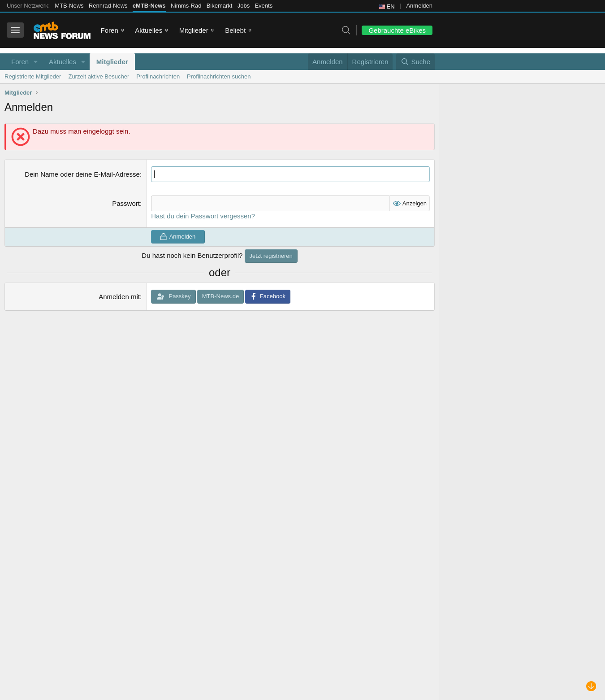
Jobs (244, 6)
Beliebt (235, 30)
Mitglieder (194, 30)
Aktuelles (149, 30)
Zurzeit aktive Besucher (99, 76)
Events (264, 6)
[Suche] (415, 62)
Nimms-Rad (186, 6)
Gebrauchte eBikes (397, 30)
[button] (36, 62)
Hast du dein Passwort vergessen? (203, 216)
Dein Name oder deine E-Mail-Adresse (82, 174)
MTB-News (69, 6)
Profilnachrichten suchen (219, 76)
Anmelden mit (119, 297)
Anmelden (419, 6)
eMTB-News (149, 6)
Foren (110, 30)
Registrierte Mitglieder (33, 76)
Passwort (126, 203)
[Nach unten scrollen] (591, 686)
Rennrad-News (108, 6)
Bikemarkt (220, 6)
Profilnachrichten (158, 76)
